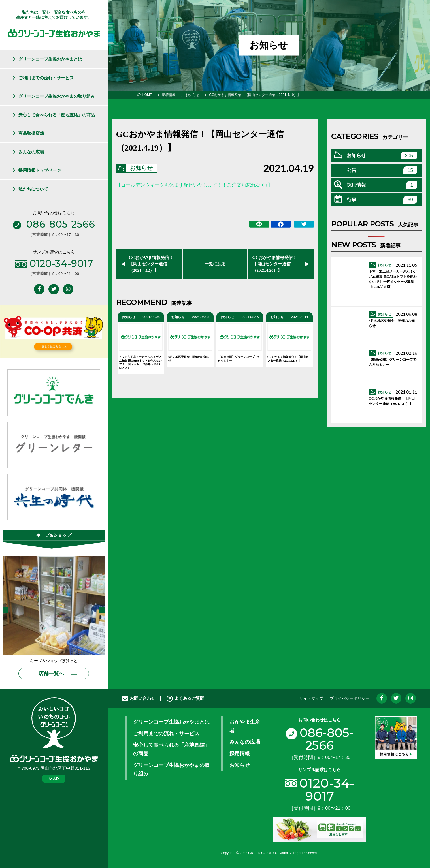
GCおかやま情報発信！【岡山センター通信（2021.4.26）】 (275, 264)
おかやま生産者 (245, 727)
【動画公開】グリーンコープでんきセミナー (239, 359)
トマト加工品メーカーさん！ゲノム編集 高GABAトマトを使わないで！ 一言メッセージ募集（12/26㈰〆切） (140, 362)
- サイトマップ (310, 699)
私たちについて (33, 189)
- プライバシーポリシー (348, 699)
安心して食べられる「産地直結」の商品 (57, 115)
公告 (382, 170)
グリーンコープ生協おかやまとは (50, 59)
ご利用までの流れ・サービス (46, 78)
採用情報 (382, 185)
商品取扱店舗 (31, 133)
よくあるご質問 (185, 698)
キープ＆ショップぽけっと (54, 661)
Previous (6, 610)
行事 (382, 200)
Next (102, 610)
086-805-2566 (320, 739)
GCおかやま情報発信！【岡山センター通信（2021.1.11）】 (288, 359)
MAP (54, 779)
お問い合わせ (139, 698)
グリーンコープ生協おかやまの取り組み (57, 96)
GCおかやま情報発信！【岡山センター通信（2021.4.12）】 (151, 264)
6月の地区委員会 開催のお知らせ (189, 359)
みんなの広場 (31, 152)
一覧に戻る (215, 264)
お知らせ (142, 168)
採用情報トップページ (40, 170)
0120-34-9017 (327, 789)
